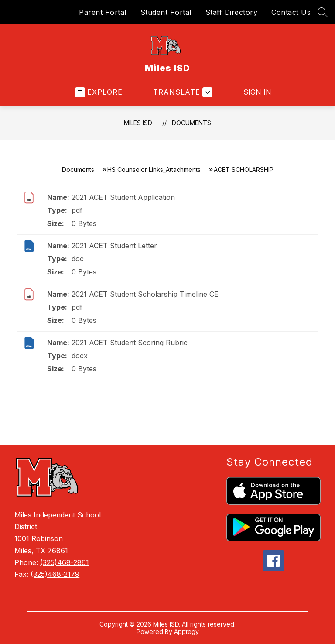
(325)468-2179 (55, 574)
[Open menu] (99, 92)
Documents (191, 123)
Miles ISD (138, 123)
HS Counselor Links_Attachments (154, 170)
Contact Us (291, 12)
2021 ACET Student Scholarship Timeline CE (145, 294)
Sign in (252, 92)
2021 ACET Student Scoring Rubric (130, 343)
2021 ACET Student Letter (114, 246)
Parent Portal (103, 12)
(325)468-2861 (65, 562)
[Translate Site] (182, 92)
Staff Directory (232, 12)
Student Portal (166, 12)
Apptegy (186, 632)
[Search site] (323, 12)
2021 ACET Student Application (123, 197)
